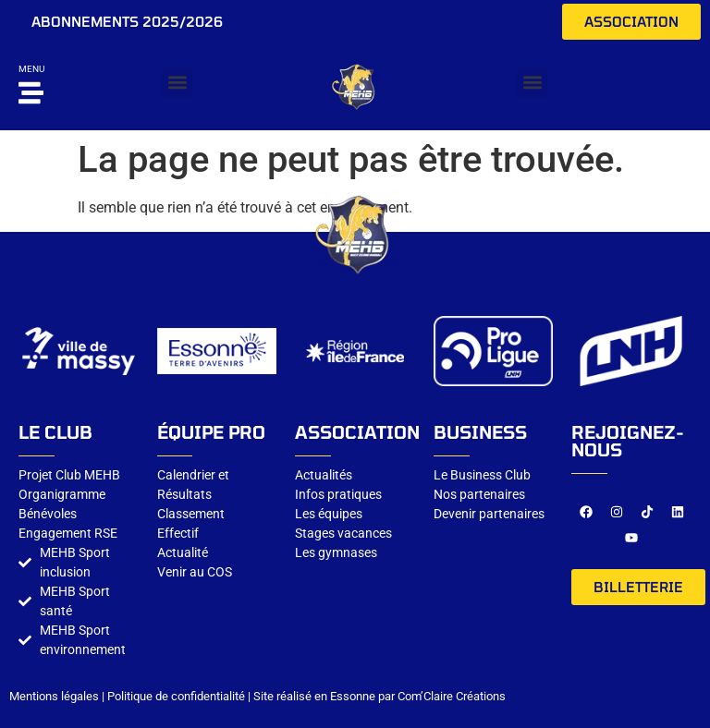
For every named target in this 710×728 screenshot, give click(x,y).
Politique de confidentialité (176, 696)
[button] (177, 83)
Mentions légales (54, 696)
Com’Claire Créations (452, 696)
